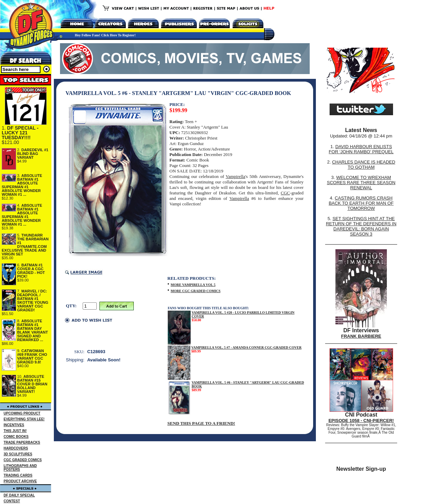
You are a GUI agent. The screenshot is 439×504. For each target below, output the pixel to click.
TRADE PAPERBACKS (22, 442)
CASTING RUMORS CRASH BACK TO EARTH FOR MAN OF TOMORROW (361, 203)
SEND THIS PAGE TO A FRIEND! (201, 423)
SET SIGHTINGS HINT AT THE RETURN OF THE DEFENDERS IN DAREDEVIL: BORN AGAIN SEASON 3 (361, 226)
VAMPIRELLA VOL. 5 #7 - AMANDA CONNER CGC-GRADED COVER (246, 347)
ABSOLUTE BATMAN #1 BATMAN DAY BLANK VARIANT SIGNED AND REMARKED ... (33, 330)
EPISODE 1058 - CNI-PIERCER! (361, 421)
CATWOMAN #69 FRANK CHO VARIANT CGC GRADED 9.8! (32, 356)
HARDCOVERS (16, 448)
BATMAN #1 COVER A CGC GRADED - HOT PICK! (31, 271)
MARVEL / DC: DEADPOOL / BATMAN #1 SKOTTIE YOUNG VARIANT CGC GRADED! (33, 301)
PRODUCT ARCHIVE (20, 481)
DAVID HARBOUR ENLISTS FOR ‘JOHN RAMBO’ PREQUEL (361, 149)
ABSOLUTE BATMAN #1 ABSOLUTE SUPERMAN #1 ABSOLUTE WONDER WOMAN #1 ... (22, 185)
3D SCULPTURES (18, 454)
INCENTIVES (14, 425)
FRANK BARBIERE (361, 336)
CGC (286, 193)
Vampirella (235, 176)
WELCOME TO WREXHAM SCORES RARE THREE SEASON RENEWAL (361, 183)
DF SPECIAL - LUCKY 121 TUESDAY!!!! (20, 133)
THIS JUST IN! (15, 431)
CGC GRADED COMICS (23, 460)
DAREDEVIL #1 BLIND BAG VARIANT (33, 154)
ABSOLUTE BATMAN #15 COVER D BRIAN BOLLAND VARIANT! (32, 384)
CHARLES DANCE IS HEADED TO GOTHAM (364, 165)
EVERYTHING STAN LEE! (24, 419)
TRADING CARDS (18, 475)
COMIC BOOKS (16, 437)
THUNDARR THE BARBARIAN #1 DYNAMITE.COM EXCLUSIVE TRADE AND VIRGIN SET (25, 245)
